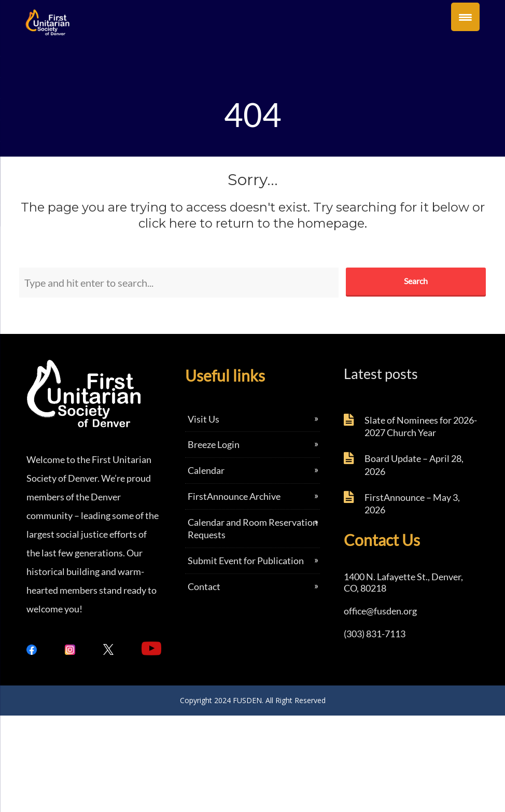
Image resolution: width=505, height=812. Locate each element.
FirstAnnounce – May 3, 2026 (412, 504)
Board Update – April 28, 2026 (414, 465)
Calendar (206, 470)
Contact (204, 586)
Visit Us (204, 419)
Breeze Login (214, 444)
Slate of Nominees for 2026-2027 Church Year (421, 426)
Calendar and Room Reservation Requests (253, 529)
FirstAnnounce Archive (234, 496)
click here (167, 223)
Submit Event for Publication (246, 561)
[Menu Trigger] (465, 17)
